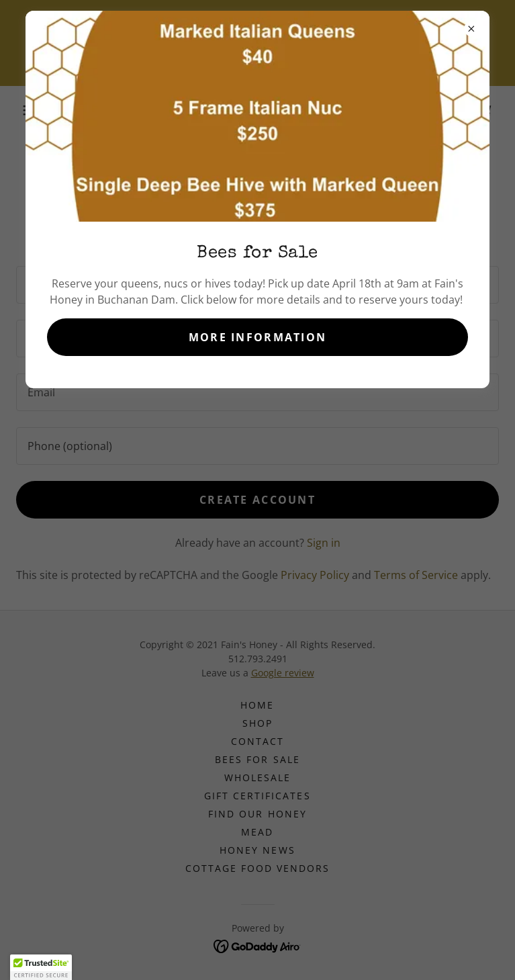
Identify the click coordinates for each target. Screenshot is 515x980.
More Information (258, 337)
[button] (41, 967)
